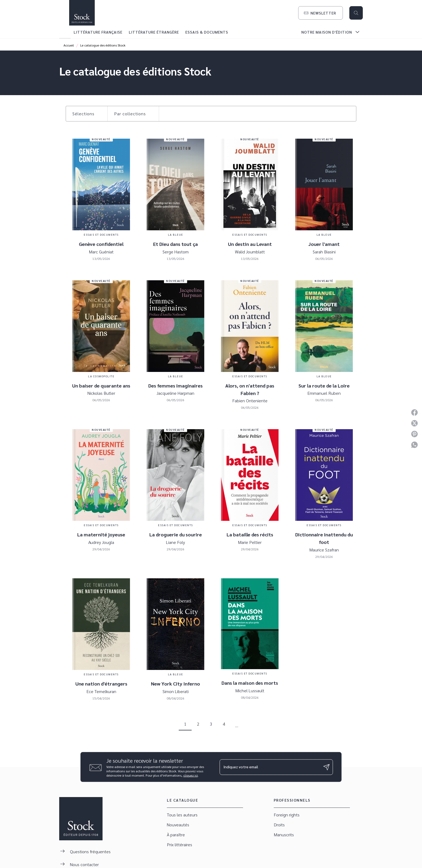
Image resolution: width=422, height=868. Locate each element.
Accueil (69, 45)
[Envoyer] (326, 767)
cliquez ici (191, 775)
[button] (321, 13)
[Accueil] (82, 13)
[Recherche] (356, 13)
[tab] (65, 32)
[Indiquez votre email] (270, 767)
